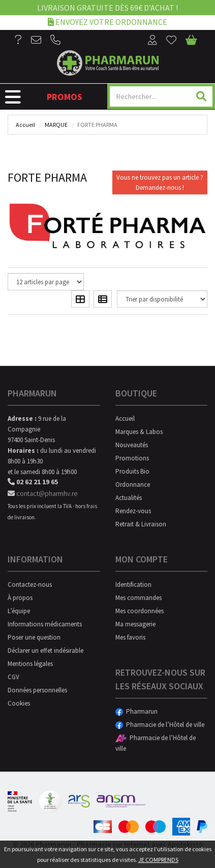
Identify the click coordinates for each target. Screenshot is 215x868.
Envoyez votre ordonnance (107, 22)
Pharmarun (136, 711)
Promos (65, 97)
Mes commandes (139, 598)
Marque (56, 125)
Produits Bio (132, 471)
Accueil (25, 125)
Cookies (19, 703)
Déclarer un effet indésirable (45, 650)
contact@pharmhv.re (42, 493)
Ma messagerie (135, 624)
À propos (20, 598)
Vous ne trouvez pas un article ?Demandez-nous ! (160, 182)
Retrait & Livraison (141, 524)
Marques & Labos (139, 432)
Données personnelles (37, 690)
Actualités (129, 498)
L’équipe (19, 611)
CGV (13, 677)
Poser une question (34, 637)
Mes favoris (130, 637)
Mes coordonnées (140, 611)
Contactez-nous (30, 585)
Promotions (132, 458)
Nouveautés (132, 445)
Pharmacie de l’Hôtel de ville (160, 725)
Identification (133, 585)
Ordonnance (133, 485)
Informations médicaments (45, 624)
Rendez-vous (133, 511)
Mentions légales (30, 664)
